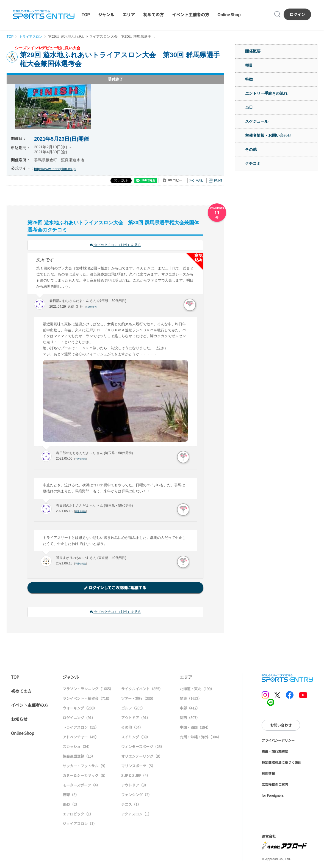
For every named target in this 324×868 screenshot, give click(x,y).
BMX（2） (71, 805)
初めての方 (153, 14)
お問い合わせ (281, 726)
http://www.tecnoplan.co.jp (56, 169)
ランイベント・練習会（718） (87, 699)
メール (196, 181)
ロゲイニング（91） (79, 718)
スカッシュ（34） (77, 747)
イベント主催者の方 (191, 14)
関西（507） (190, 718)
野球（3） (71, 795)
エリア (129, 14)
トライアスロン (32, 36)
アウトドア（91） (136, 718)
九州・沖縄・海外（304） (200, 738)
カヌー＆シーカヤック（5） (85, 776)
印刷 (215, 181)
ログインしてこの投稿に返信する (115, 588)
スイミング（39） (136, 738)
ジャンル (106, 14)
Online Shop (229, 14)
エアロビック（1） (78, 815)
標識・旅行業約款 (275, 752)
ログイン (297, 14)
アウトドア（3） (135, 786)
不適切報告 (92, 307)
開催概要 (253, 51)
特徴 (249, 79)
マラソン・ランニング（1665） (88, 690)
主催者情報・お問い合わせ (268, 135)
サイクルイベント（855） (142, 690)
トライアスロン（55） (81, 728)
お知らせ (19, 720)
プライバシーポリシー (278, 741)
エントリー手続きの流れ (266, 93)
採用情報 (268, 774)
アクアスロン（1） (136, 815)
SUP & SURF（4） (136, 776)
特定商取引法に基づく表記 (281, 763)
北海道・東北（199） (197, 690)
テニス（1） (131, 805)
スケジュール (257, 121)
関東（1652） (191, 699)
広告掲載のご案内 (275, 785)
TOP (86, 14)
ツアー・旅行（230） (138, 699)
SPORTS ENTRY (44, 14)
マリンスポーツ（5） (138, 767)
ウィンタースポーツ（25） (143, 747)
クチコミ (253, 163)
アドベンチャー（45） (81, 738)
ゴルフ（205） (133, 709)
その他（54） (132, 728)
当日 (249, 107)
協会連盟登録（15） (79, 757)
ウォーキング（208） (80, 709)
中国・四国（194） (195, 728)
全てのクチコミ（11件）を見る (115, 245)
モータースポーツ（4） (81, 786)
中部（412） (190, 709)
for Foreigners (273, 796)
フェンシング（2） (136, 795)
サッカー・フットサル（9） (85, 767)
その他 (251, 149)
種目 (249, 65)
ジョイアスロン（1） (80, 824)
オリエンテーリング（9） (142, 757)
